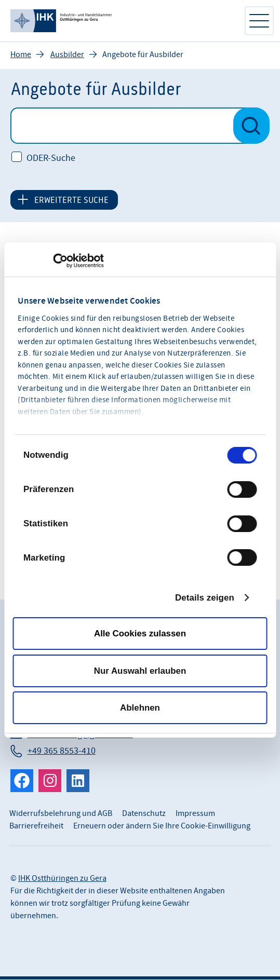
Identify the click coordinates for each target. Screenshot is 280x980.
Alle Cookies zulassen (140, 634)
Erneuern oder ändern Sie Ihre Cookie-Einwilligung (162, 826)
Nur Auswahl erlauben (140, 670)
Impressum (195, 814)
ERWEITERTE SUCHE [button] (71, 200)
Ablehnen (140, 708)
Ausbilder (67, 55)
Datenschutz (144, 814)
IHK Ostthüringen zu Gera (62, 879)
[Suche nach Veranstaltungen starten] (251, 126)
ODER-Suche (51, 159)
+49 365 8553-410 (62, 751)
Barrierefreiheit (36, 826)
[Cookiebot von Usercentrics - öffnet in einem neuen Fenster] (58, 261)
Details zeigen (205, 597)
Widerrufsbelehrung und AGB (61, 814)
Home (21, 55)
